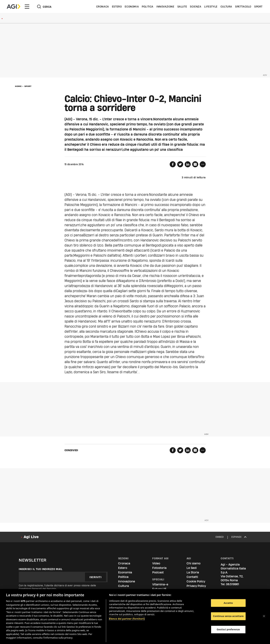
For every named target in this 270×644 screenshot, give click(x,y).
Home (18, 86)
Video (156, 563)
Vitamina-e (160, 584)
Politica (148, 7)
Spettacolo (243, 7)
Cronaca (103, 7)
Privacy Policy (196, 586)
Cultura (226, 7)
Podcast (158, 572)
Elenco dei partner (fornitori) (127, 619)
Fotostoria (159, 568)
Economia (132, 7)
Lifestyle (211, 7)
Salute (182, 7)
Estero (117, 7)
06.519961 (232, 584)
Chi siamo (193, 563)
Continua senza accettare (228, 616)
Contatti (192, 577)
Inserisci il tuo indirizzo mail (41, 569)
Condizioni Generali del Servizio (37, 589)
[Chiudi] (264, 616)
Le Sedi (192, 568)
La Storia (193, 572)
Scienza (196, 7)
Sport (258, 7)
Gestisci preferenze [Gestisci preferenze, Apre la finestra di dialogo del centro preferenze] (228, 629)
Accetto (228, 603)
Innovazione (165, 7)
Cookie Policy (196, 581)
